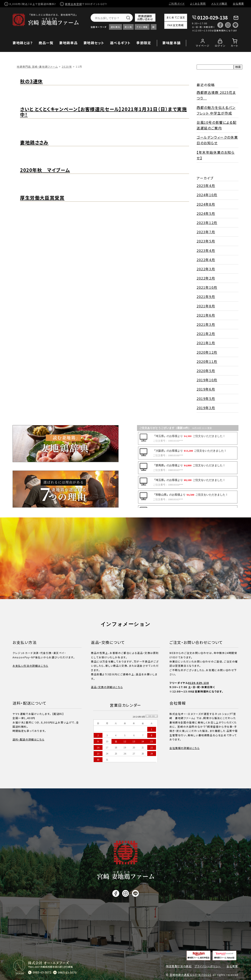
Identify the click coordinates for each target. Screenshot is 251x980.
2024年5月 (206, 213)
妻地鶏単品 (68, 43)
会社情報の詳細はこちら (185, 748)
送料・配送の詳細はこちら (28, 739)
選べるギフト (120, 43)
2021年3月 (206, 324)
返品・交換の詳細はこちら (107, 687)
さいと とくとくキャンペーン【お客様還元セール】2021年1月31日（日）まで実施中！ (104, 112)
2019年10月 (207, 380)
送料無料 (115, 27)
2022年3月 (206, 269)
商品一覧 (46, 43)
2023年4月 (206, 250)
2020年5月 (206, 371)
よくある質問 (198, 3)
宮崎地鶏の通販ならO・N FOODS (191, 975)
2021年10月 (207, 287)
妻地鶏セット (94, 43)
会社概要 (238, 3)
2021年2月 (206, 334)
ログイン (220, 46)
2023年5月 (206, 241)
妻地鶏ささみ (34, 142)
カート (235, 46)
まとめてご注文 (176, 17)
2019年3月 (206, 408)
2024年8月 (206, 204)
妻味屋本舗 (172, 43)
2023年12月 (207, 223)
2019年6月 (206, 389)
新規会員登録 (74, 4)
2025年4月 (206, 186)
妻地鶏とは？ (23, 43)
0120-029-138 (213, 17)
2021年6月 (206, 315)
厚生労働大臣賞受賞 (42, 197)
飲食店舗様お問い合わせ (145, 18)
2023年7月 (206, 232)
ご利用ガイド (177, 3)
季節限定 (144, 43)
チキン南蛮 (142, 27)
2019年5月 (206, 398)
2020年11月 (207, 361)
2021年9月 (206, 297)
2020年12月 (207, 352)
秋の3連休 (31, 81)
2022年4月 (206, 260)
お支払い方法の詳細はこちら (30, 666)
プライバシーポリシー (208, 966)
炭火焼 (128, 27)
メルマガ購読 (219, 3)
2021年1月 (206, 343)
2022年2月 (206, 278)
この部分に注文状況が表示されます (188, 466)
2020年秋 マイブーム (45, 170)
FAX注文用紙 (176, 25)
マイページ (203, 46)
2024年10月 (207, 195)
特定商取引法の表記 (179, 966)
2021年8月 (206, 306)
